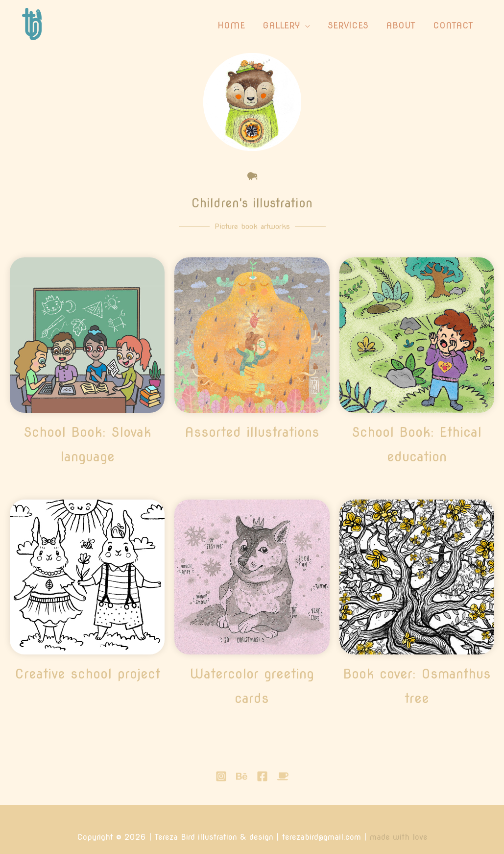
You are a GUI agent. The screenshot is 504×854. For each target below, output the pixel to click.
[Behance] (242, 776)
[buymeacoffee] (283, 776)
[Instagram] (221, 776)
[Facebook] (262, 776)
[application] (305, 25)
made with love (399, 837)
